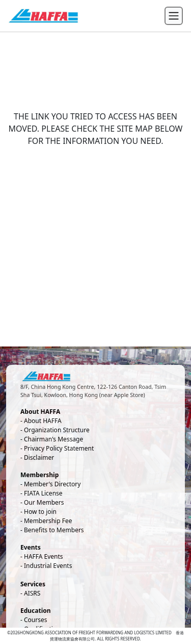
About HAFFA (43, 421)
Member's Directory (52, 484)
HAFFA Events (44, 556)
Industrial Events (48, 566)
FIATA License (43, 493)
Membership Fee (48, 521)
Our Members (44, 502)
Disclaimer (39, 457)
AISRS (32, 593)
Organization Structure (57, 430)
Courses (35, 620)
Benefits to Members (54, 530)
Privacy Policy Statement (59, 448)
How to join (40, 512)
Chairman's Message (53, 439)
